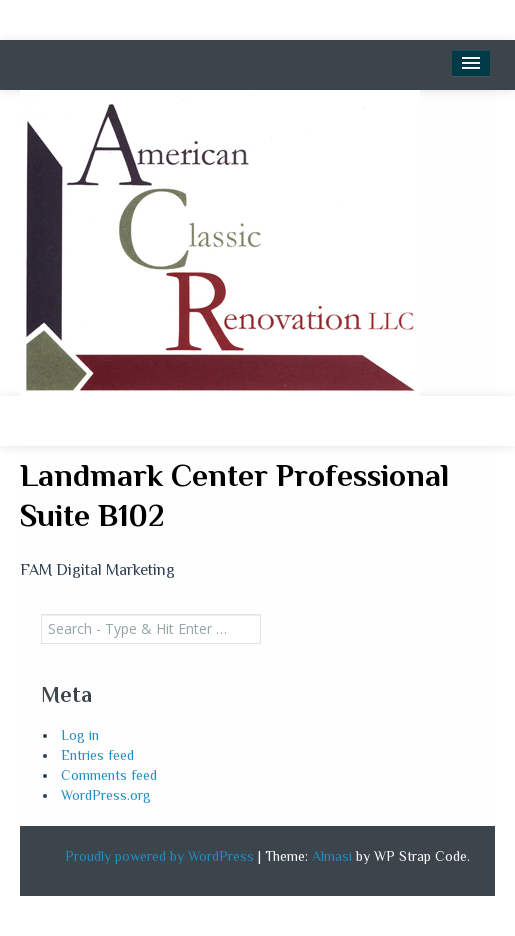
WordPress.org (106, 795)
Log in (80, 735)
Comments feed (109, 775)
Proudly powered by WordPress (159, 856)
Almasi (332, 856)
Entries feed (97, 755)
